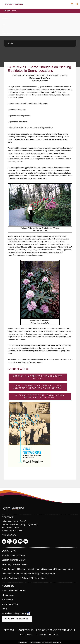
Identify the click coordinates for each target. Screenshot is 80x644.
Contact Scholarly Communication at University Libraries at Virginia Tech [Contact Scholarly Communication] (38, 387)
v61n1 (4, 31)
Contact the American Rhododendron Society (38, 377)
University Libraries (10, 11)
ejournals (5, 19)
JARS (3, 25)
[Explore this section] (40, 43)
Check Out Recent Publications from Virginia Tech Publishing (40, 396)
